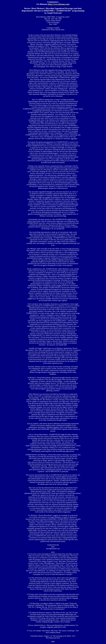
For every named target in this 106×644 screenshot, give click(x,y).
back (53, 641)
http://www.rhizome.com (59, 4)
